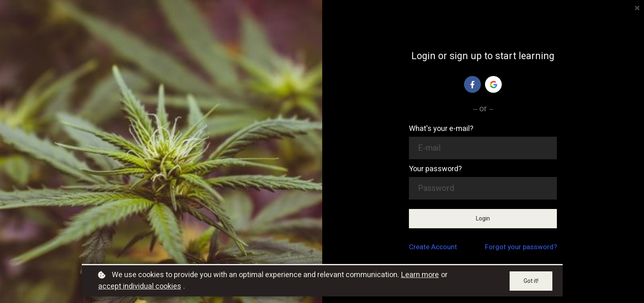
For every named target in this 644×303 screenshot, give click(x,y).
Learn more (420, 275)
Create (433, 247)
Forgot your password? (521, 247)
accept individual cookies (140, 286)
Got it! (531, 281)
